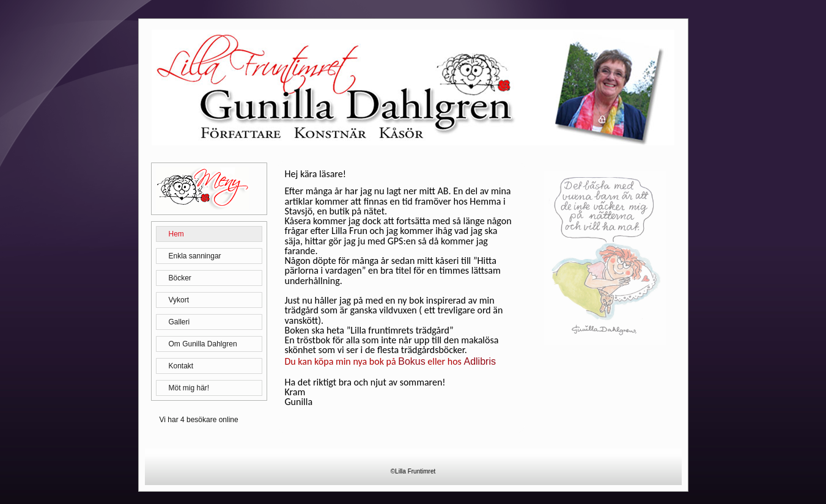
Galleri (179, 322)
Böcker (180, 278)
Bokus (411, 361)
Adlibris (479, 361)
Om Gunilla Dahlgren (203, 344)
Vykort (179, 300)
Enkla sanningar (195, 256)
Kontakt (181, 366)
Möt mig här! (189, 388)
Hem (176, 234)
